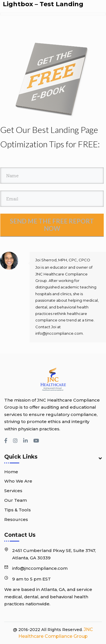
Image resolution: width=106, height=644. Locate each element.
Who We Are (18, 481)
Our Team (16, 500)
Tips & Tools (18, 510)
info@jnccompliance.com (40, 568)
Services (13, 491)
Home (11, 472)
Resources (16, 519)
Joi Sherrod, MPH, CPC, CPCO (63, 260)
